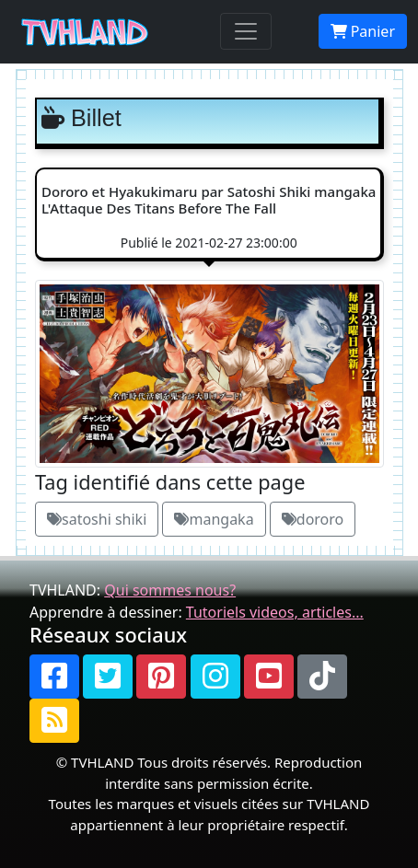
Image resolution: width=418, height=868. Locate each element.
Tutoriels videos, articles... (275, 612)
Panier (363, 31)
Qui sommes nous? (170, 590)
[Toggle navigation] (246, 31)
